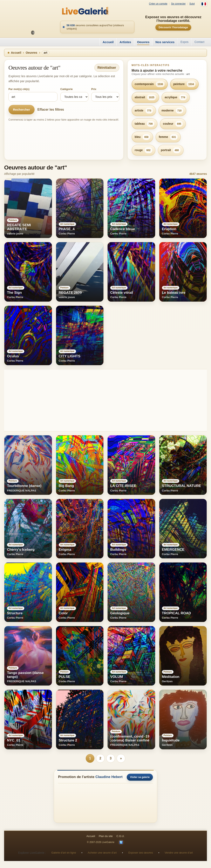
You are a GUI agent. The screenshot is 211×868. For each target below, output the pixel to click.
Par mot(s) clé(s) (19, 89)
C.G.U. (121, 836)
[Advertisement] (105, 400)
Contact (199, 42)
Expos (185, 42)
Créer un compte (158, 4)
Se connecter (178, 4)
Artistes (125, 42)
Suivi (192, 4)
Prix (94, 89)
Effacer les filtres (51, 110)
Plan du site (106, 836)
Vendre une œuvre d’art (179, 853)
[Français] (204, 4)
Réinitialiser (107, 68)
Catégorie (67, 89)
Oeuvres (143, 42)
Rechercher (22, 110)
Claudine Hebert (109, 777)
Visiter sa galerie (140, 777)
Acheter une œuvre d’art (102, 853)
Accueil (108, 42)
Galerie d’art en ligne (64, 853)
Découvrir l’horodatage (173, 27)
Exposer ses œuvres (141, 853)
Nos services (165, 42)
